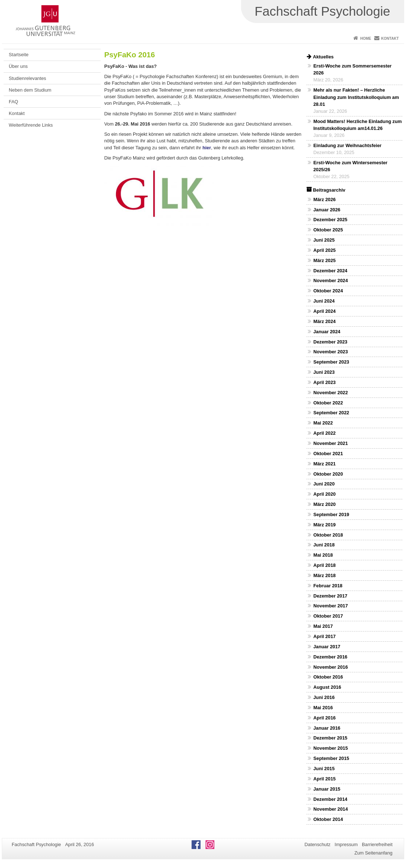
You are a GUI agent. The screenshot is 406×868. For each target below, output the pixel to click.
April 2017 (324, 636)
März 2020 (324, 504)
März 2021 (324, 464)
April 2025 (324, 250)
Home (366, 39)
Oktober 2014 (328, 819)
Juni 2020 (324, 484)
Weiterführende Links (31, 125)
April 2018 (324, 565)
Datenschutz (318, 844)
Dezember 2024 (330, 271)
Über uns (18, 66)
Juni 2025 (324, 240)
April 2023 (324, 382)
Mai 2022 (323, 423)
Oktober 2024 (328, 291)
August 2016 (327, 687)
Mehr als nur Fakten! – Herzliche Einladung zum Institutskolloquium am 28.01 (356, 97)
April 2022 (324, 433)
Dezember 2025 (330, 220)
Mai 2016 (323, 708)
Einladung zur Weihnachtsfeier (347, 145)
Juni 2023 (324, 372)
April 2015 (324, 779)
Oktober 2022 (328, 403)
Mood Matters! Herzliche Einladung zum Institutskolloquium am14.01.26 (357, 125)
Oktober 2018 (328, 535)
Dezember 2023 (330, 342)
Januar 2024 (327, 332)
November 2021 (331, 443)
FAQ (13, 102)
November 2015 (331, 748)
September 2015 (331, 758)
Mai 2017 (323, 626)
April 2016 (324, 718)
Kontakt (390, 39)
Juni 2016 (324, 697)
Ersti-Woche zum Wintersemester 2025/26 (350, 166)
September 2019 (331, 514)
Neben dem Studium (30, 90)
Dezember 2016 (330, 657)
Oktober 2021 (328, 454)
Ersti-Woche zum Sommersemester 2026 (353, 69)
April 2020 (324, 494)
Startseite (19, 55)
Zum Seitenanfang (373, 853)
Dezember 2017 (330, 596)
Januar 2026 (327, 210)
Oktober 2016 (328, 677)
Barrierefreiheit (377, 844)
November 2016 (331, 667)
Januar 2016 (327, 728)
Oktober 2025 (328, 230)
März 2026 (324, 199)
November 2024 (331, 281)
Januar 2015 (327, 789)
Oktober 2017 (328, 616)
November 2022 (331, 393)
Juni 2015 (324, 769)
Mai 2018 (323, 555)
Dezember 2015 (330, 738)
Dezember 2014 (330, 799)
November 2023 (331, 352)
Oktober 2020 (328, 474)
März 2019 (324, 525)
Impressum (346, 844)
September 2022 (331, 413)
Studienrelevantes (27, 78)
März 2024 (324, 321)
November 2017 (331, 606)
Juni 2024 (324, 301)
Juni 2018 (324, 545)
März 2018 (324, 575)
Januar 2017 (327, 647)
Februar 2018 (328, 586)
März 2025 (324, 260)
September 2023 (331, 362)
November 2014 (331, 809)
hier (207, 148)
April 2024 (324, 311)
